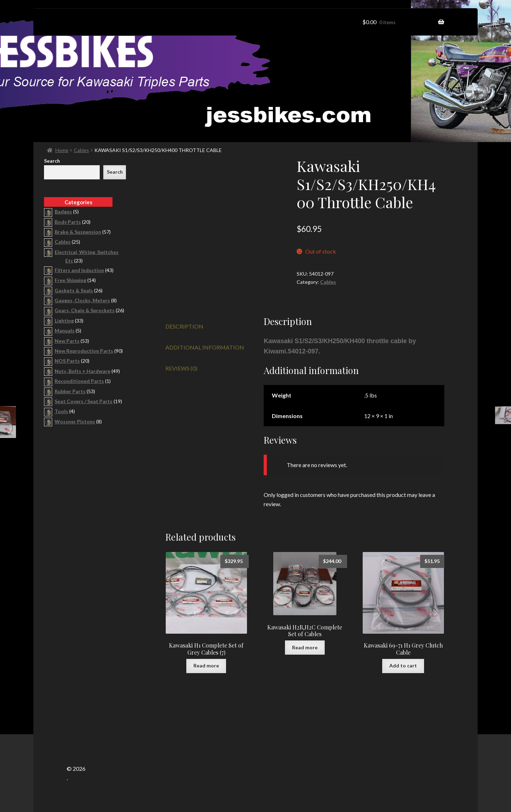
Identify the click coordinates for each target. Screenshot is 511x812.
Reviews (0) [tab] (181, 368)
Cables (81, 150)
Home (62, 150)
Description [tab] (184, 326)
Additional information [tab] (205, 347)
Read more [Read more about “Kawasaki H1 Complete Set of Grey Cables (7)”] (206, 665)
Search (52, 161)
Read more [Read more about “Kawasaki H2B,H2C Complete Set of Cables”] (305, 647)
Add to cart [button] (403, 665)
